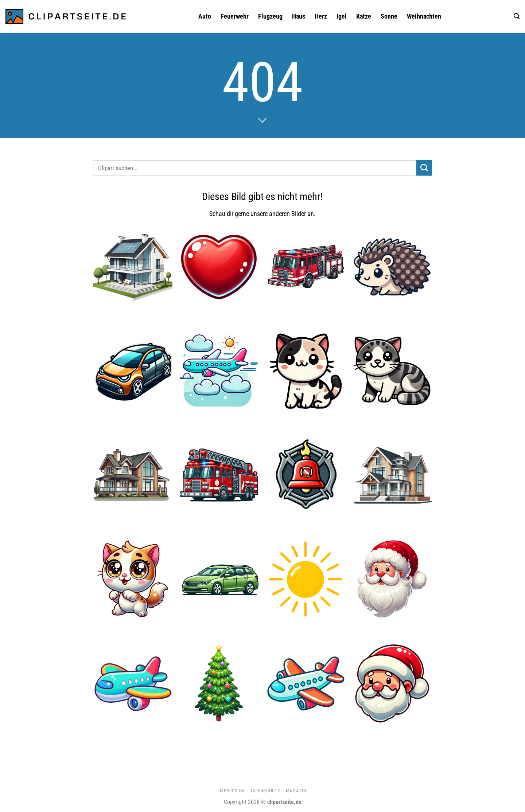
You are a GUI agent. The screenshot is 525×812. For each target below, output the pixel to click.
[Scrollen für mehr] (262, 121)
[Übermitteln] (424, 168)
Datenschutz (265, 791)
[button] (517, 16)
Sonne (389, 16)
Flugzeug (270, 16)
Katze (364, 16)
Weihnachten (424, 16)
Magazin (296, 791)
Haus (299, 16)
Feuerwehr (235, 16)
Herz (321, 16)
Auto (205, 16)
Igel (342, 16)
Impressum (231, 791)
